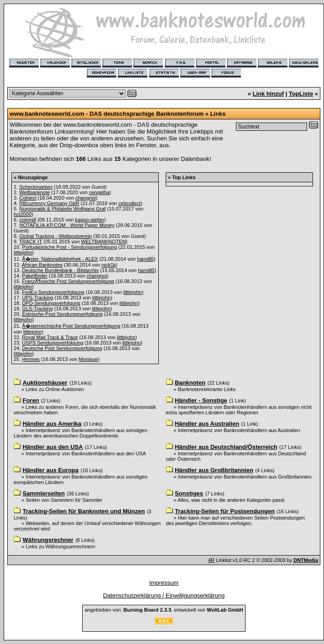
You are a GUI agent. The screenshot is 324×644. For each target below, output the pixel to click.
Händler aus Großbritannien (214, 470)
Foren (31, 400)
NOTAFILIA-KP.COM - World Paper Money (67, 225)
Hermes (31, 359)
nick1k (109, 265)
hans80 (145, 259)
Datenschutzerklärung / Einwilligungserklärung (164, 595)
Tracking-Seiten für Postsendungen (225, 511)
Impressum (164, 583)
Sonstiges (189, 493)
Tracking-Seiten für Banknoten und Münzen (84, 511)
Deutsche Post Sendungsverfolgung (62, 348)
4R (211, 560)
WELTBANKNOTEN (104, 242)
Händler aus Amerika (52, 424)
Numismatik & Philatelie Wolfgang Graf (62, 209)
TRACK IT (31, 242)
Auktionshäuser (45, 383)
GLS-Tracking (37, 309)
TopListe (301, 94)
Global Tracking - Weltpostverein (55, 236)
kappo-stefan (90, 220)
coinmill (28, 220)
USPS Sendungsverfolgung (52, 343)
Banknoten (190, 383)
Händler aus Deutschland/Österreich (226, 447)
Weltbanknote (34, 192)
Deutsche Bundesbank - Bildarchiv (60, 270)
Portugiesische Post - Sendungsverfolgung (69, 247)
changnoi (86, 198)
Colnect (28, 198)
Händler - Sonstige (201, 400)
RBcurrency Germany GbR (49, 203)
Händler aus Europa (50, 470)
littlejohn (23, 252)
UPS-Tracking (37, 298)
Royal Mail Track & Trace (50, 337)
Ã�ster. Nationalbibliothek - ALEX (60, 259)
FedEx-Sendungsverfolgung (53, 292)
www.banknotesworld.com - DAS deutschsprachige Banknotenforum (107, 114)
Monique (89, 359)
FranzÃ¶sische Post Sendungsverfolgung (68, 281)
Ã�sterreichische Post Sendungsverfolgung (71, 326)
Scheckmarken (36, 187)
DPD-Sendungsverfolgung (51, 303)
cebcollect (129, 203)
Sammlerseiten (44, 493)
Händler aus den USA (52, 447)
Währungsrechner (48, 540)
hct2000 (23, 214)
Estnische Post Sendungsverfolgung (62, 314)
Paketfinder (35, 276)
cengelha (99, 192)
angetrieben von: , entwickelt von (164, 610)
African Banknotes (42, 265)
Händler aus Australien (207, 424)
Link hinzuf (268, 94)
